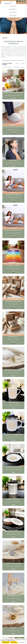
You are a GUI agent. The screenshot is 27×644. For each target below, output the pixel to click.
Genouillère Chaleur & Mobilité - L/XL (13, 230)
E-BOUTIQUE (13, 6)
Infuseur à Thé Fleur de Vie (13, 499)
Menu (5, 38)
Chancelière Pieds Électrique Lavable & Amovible (13, 127)
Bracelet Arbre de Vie (13, 337)
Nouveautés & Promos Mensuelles (17, 61)
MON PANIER (13, 12)
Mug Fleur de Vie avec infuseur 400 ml (13, 435)
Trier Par (17, 63)
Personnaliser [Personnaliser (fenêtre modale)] (22, 642)
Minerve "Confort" (13, 160)
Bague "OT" (13, 628)
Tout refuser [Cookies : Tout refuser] (14, 642)
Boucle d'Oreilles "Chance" (13, 596)
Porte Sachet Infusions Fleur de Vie (13, 467)
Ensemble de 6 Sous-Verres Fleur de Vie (13, 531)
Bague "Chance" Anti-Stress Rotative (13, 564)
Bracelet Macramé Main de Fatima (13, 301)
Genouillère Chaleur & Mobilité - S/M (13, 195)
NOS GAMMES (12, 9)
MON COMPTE (13, 15)
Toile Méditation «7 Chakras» (13, 266)
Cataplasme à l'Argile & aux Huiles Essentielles (13, 93)
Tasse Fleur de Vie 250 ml (13, 402)
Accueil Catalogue (6, 61)
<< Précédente (16, 67)
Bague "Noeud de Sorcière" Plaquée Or (13, 370)
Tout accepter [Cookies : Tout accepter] (6, 642)
